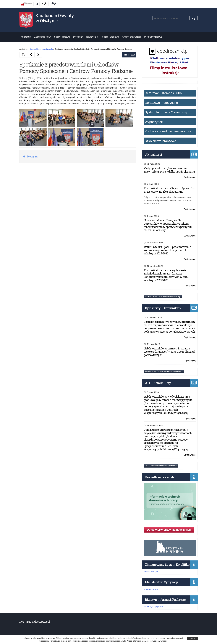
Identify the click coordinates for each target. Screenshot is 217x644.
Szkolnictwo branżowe (160, 141)
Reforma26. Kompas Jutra (163, 93)
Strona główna (35, 49)
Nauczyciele (92, 37)
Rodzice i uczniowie (110, 37)
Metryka (32, 156)
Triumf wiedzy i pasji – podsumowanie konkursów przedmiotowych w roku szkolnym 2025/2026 (167, 250)
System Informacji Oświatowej (166, 112)
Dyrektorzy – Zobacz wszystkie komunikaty (164, 371)
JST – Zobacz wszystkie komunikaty (161, 466)
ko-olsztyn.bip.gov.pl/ (154, 607)
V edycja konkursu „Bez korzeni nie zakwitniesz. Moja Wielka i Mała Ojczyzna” (169, 170)
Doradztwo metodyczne (161, 103)
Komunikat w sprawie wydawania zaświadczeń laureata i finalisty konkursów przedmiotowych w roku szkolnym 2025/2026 (166, 275)
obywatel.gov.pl (151, 589)
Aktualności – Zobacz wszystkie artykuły (163, 297)
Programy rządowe (153, 37)
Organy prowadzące (132, 37)
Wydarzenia (48, 49)
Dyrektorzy (78, 37)
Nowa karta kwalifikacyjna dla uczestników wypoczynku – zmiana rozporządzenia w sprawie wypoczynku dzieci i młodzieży (168, 225)
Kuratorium (26, 37)
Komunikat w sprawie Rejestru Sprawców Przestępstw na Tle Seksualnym (169, 190)
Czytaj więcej (190, 177)
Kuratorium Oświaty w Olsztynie (55, 18)
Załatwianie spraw (43, 37)
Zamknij (192, 638)
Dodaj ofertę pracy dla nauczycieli (169, 530)
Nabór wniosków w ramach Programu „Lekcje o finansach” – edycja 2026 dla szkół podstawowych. (169, 352)
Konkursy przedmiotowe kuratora (168, 131)
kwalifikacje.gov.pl (152, 572)
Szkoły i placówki (62, 37)
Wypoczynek (154, 122)
